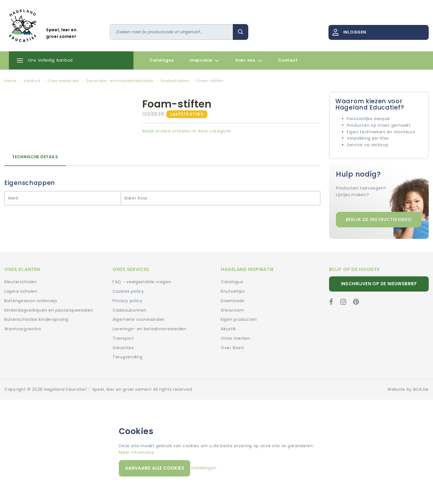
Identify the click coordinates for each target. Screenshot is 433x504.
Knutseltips (233, 291)
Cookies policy (128, 291)
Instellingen (204, 468)
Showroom (232, 310)
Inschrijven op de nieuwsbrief (379, 284)
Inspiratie (204, 60)
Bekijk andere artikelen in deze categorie (187, 131)
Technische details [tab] (35, 157)
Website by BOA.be (408, 389)
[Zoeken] (172, 32)
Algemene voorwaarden (139, 319)
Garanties (123, 348)
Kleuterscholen (21, 282)
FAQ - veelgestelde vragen (142, 282)
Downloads (233, 301)
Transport (123, 338)
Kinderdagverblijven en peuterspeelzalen (49, 310)
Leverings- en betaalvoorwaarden (149, 329)
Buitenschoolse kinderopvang (36, 319)
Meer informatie (137, 452)
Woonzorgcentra (23, 329)
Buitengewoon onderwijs (31, 301)
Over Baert (233, 348)
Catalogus (162, 60)
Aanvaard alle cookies (155, 468)
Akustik (228, 329)
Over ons (249, 60)
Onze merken (236, 338)
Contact (288, 60)
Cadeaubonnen (129, 310)
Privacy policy (128, 301)
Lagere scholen (21, 291)
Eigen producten (239, 319)
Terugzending (127, 357)
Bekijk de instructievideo (379, 219)
